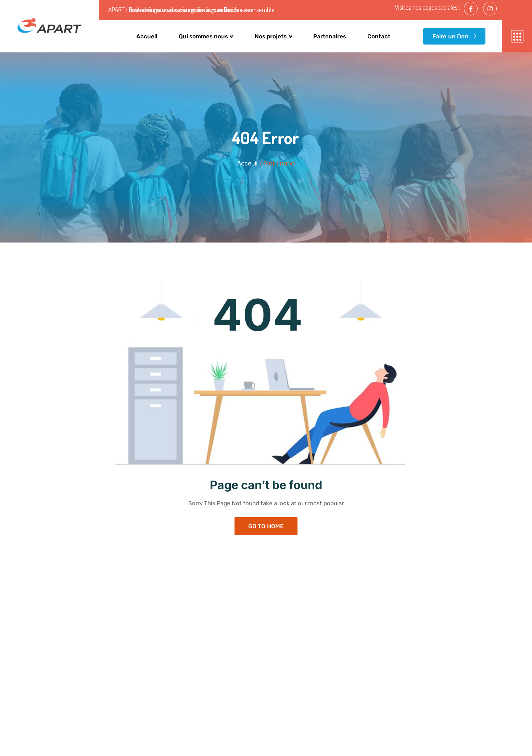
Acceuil (247, 163)
